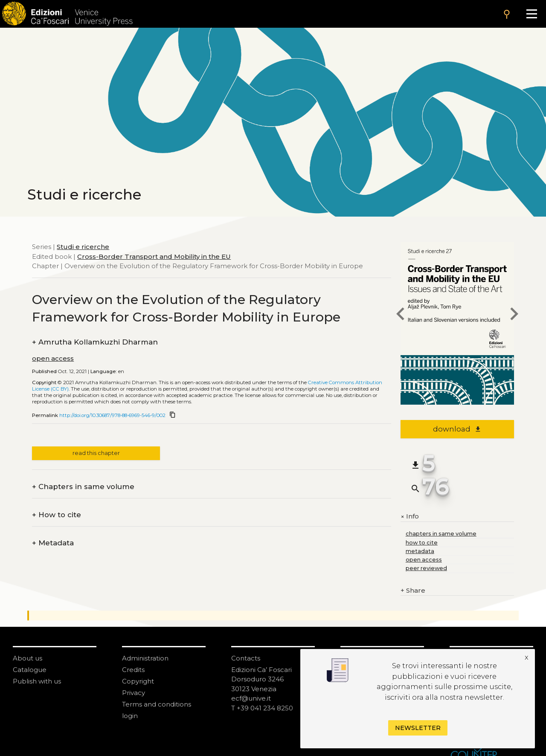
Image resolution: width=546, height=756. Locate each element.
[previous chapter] (401, 315)
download (457, 429)
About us (28, 658)
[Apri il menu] (532, 14)
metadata (420, 551)
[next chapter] (514, 315)
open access (53, 358)
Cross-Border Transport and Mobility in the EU (154, 256)
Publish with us (37, 681)
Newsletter (418, 728)
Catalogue (30, 670)
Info (410, 517)
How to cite (57, 515)
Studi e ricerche (83, 247)
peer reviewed (426, 568)
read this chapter (96, 453)
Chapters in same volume (83, 487)
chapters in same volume (441, 534)
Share (413, 591)
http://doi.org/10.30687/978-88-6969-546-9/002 (112, 415)
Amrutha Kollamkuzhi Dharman (95, 342)
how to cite (422, 543)
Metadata (53, 543)
